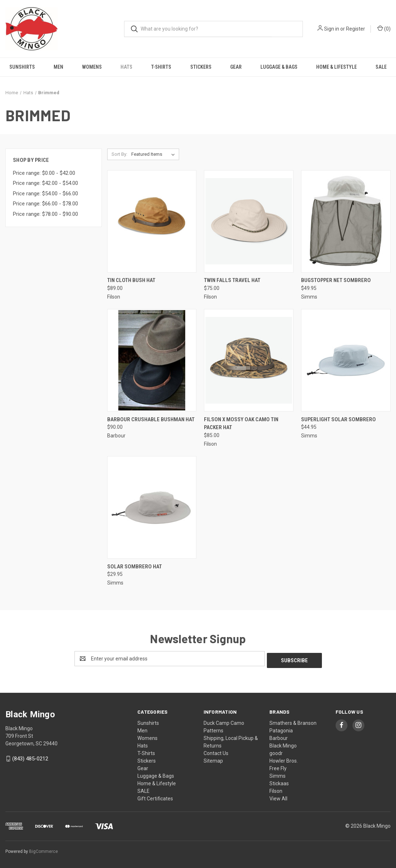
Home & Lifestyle (336, 67)
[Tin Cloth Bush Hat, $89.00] (152, 221)
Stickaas (279, 782)
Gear (236, 67)
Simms (277, 774)
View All (278, 797)
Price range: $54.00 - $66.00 (45, 194)
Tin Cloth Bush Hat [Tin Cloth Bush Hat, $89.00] (131, 280)
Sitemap (213, 759)
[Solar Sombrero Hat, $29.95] (152, 507)
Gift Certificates (155, 797)
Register (356, 29)
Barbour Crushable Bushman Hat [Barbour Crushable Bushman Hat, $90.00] (151, 419)
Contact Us (216, 751)
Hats (126, 67)
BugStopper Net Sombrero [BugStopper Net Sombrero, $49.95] (336, 280)
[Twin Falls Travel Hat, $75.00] (249, 221)
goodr (276, 751)
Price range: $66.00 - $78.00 (45, 204)
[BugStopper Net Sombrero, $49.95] (346, 221)
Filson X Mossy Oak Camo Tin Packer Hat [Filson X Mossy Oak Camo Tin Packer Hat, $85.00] (241, 424)
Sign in (332, 29)
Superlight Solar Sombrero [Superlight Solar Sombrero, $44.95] (338, 419)
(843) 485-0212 (30, 757)
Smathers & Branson (293, 721)
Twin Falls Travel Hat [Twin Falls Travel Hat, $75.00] (232, 280)
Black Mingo (283, 744)
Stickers (201, 67)
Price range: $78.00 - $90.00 (45, 214)
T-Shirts (161, 67)
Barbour (279, 736)
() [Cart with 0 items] (384, 28)
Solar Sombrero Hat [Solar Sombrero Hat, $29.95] (135, 567)
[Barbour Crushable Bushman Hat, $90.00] (152, 360)
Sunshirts (22, 67)
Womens (92, 67)
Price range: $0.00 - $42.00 (44, 173)
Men (58, 67)
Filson (276, 789)
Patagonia (281, 729)
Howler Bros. (284, 759)
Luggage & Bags (279, 67)
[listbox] (154, 154)
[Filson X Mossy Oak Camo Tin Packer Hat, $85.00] (249, 360)
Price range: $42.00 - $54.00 (45, 183)
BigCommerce (44, 850)
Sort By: (119, 154)
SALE (381, 67)
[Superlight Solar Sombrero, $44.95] (346, 360)
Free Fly (278, 767)
